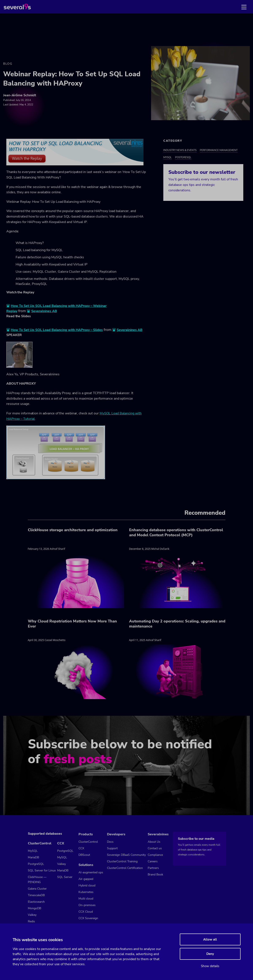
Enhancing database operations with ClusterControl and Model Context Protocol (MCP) (176, 532)
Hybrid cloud (87, 885)
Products (86, 834)
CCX (61, 843)
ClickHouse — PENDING (37, 880)
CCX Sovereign (88, 918)
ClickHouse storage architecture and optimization (73, 530)
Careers (153, 861)
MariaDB (33, 857)
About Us (154, 842)
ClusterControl (40, 843)
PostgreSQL (183, 157)
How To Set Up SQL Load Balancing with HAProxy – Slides (57, 330)
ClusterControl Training (122, 861)
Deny (210, 954)
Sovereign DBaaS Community (126, 855)
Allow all (210, 939)
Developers (116, 834)
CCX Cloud (86, 912)
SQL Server (65, 877)
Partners (153, 868)
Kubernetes (86, 892)
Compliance (155, 855)
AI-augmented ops (91, 872)
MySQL (168, 157)
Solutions (86, 865)
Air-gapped (86, 879)
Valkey (32, 915)
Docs (110, 842)
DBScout (84, 855)
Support (112, 848)
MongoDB (34, 908)
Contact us (155, 848)
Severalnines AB (44, 311)
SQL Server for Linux (42, 870)
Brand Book (155, 875)
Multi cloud (86, 899)
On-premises (87, 905)
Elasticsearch (36, 902)
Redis (31, 921)
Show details (210, 966)
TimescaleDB (36, 895)
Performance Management (219, 150)
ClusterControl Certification (125, 868)
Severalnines (158, 834)
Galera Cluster (37, 889)
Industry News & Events (180, 150)
